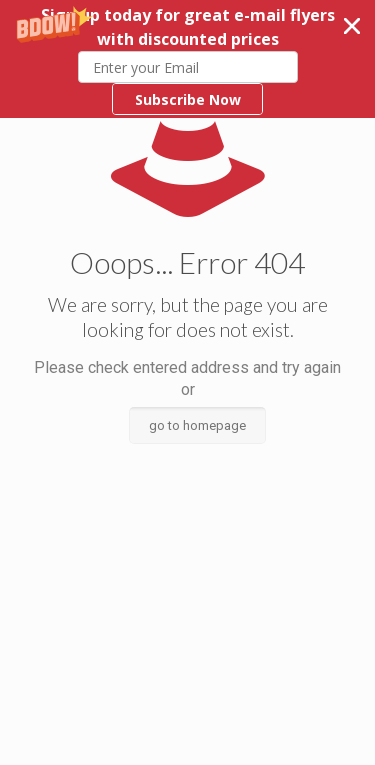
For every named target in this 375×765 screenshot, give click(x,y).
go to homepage (197, 425)
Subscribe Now (188, 99)
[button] (187, 59)
